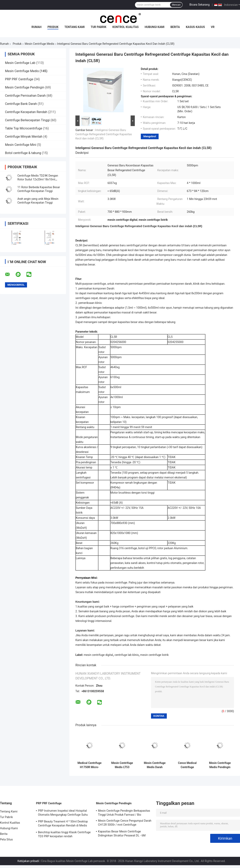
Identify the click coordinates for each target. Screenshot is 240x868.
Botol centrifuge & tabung (23, 153)
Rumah (37, 27)
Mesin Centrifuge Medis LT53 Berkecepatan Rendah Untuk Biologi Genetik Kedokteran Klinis (122, 765)
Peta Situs (6, 839)
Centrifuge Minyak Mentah (24, 137)
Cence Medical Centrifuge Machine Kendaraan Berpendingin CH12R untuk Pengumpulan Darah (187, 765)
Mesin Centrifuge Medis (40, 44)
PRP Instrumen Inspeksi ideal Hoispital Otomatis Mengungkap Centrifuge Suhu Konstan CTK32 (63, 813)
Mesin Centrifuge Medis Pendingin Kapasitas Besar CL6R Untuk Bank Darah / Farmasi (220, 765)
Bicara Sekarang (199, 5)
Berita (175, 27)
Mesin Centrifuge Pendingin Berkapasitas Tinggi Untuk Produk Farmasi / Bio (124, 813)
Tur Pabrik (98, 27)
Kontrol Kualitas (125, 27)
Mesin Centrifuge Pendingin (25, 87)
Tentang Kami (74, 27)
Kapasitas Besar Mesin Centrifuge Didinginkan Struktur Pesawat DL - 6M (122, 833)
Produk (53, 27)
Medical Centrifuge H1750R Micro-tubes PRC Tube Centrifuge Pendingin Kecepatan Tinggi (90, 765)
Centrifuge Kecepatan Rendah (26, 112)
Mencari (176, 5)
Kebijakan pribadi (28, 861)
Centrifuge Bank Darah (21, 104)
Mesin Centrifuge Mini (21, 145)
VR (213, 27)
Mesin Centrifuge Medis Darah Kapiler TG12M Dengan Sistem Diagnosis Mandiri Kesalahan (155, 765)
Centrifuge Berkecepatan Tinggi (27, 120)
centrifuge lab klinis (127, 655)
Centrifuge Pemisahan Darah (25, 96)
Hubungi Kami (154, 27)
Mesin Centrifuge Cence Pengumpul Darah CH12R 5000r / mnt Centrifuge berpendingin (125, 823)
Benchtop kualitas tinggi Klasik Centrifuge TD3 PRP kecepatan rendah (64, 834)
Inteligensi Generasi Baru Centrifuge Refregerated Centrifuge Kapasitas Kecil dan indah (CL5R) (104, 134)
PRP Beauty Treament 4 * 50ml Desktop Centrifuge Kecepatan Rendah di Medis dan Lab (63, 824)
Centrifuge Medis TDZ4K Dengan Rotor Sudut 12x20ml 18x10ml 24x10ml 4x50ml (38, 179)
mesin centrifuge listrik (154, 655)
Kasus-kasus (195, 27)
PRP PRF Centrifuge (19, 79)
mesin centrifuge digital (98, 655)
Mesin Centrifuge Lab (20, 63)
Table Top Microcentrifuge (24, 128)
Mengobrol (150, 136)
